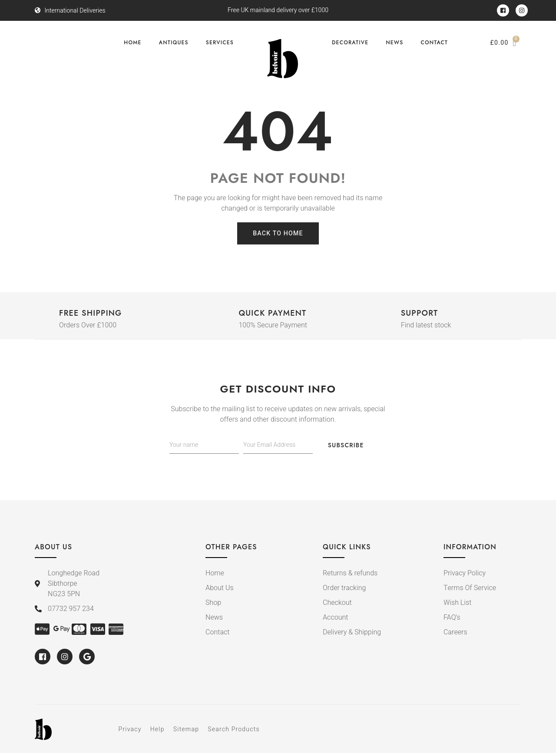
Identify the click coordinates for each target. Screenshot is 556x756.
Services (220, 43)
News (394, 43)
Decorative (350, 43)
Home (132, 43)
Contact (434, 43)
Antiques (174, 43)
